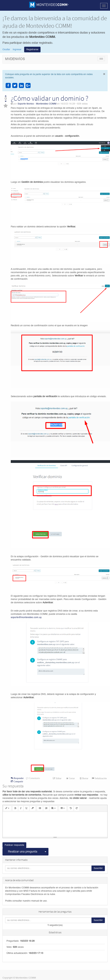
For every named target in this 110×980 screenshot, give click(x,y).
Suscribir (98, 868)
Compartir (18, 781)
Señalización (100, 778)
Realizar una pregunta (23, 852)
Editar (58, 778)
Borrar (85, 778)
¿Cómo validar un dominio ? (50, 98)
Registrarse (32, 50)
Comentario (34, 778)
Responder (18, 778)
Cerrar (71, 778)
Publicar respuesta (14, 845)
